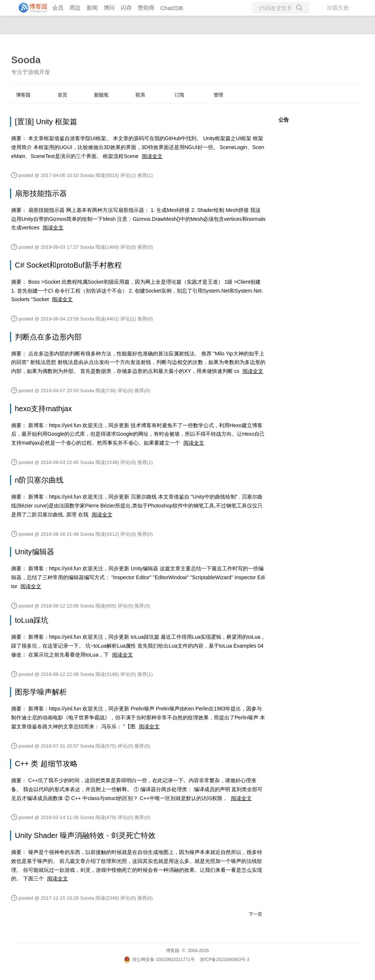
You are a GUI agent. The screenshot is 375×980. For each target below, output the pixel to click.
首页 (62, 95)
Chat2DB (172, 8)
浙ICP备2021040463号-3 (224, 960)
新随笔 (101, 95)
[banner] (30, 8)
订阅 (179, 95)
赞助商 (146, 8)
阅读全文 (152, 156)
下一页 (255, 914)
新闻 (92, 8)
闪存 (126, 8)
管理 (218, 95)
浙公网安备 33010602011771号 (159, 960)
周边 (75, 8)
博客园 (23, 95)
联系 (140, 95)
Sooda (26, 60)
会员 (58, 8)
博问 (109, 8)
